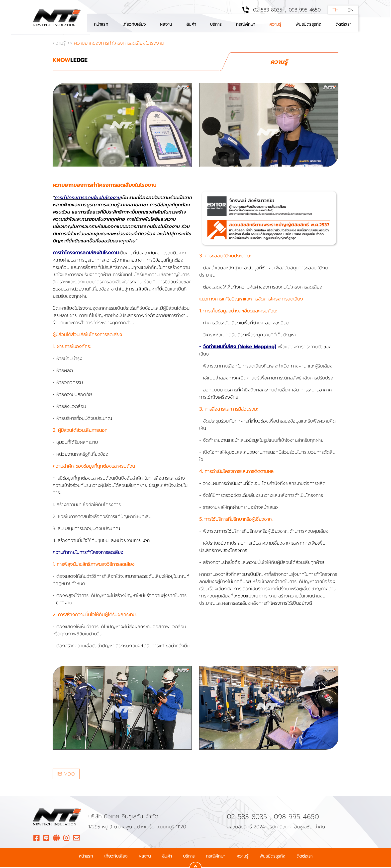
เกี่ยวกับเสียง (134, 24)
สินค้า (191, 24)
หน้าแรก (101, 24)
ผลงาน (166, 24)
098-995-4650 (305, 10)
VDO (66, 774)
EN (351, 10)
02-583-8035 (268, 10)
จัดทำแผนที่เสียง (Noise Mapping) (240, 348)
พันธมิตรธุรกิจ (308, 24)
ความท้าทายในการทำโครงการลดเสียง (88, 553)
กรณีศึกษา (245, 24)
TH (335, 10)
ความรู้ (275, 24)
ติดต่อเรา (343, 24)
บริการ (216, 24)
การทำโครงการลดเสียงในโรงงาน (87, 198)
